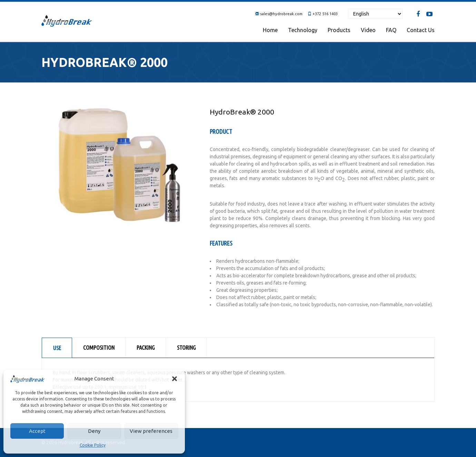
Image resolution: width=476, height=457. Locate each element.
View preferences (151, 431)
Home (270, 30)
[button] (175, 379)
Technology (303, 30)
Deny (94, 431)
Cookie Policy (93, 445)
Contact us (421, 30)
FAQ (391, 30)
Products (339, 30)
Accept (37, 431)
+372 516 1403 (325, 14)
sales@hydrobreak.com (281, 14)
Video (368, 30)
